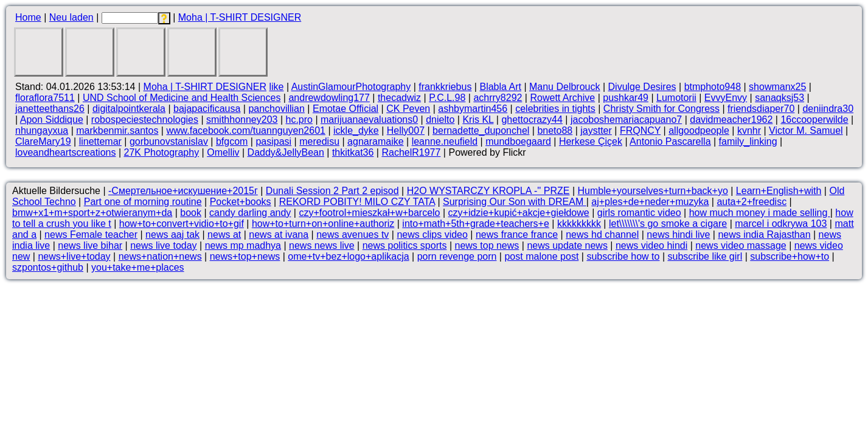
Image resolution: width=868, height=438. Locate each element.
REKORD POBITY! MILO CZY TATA (357, 202)
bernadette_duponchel (481, 130)
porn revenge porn (457, 256)
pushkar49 (626, 98)
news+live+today (74, 256)
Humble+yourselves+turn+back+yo (653, 191)
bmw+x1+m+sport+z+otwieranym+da (92, 213)
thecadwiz (399, 98)
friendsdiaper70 (761, 109)
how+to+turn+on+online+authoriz (323, 224)
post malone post (541, 256)
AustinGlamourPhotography (351, 87)
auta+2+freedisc (752, 202)
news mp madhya (243, 245)
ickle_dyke (356, 130)
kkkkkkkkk (579, 224)
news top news (487, 245)
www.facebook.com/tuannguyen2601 (246, 130)
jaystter (596, 130)
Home (28, 17)
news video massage (741, 245)
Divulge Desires (642, 87)
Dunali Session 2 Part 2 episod (332, 191)
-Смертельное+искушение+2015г (183, 191)
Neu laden (71, 17)
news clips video (432, 235)
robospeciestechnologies (145, 120)
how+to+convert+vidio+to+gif (182, 224)
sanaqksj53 (779, 98)
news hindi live (678, 235)
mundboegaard (518, 141)
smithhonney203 (242, 120)
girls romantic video (639, 213)
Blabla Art (500, 87)
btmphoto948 (713, 87)
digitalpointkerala (129, 109)
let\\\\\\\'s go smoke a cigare (668, 224)
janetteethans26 (50, 109)
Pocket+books (241, 202)
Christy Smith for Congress (661, 109)
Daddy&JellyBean (286, 152)
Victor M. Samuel (806, 130)
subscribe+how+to (790, 256)
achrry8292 (498, 98)
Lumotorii (676, 98)
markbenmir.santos (117, 130)
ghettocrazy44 (532, 120)
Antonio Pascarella (670, 141)
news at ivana (279, 235)
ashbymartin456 (473, 109)
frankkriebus (445, 87)
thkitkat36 (353, 152)
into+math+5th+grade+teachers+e (476, 224)
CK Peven (408, 109)
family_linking (748, 141)
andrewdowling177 (329, 98)
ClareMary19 (43, 141)
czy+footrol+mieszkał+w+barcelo (369, 213)
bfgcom (232, 141)
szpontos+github (48, 267)
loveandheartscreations (65, 152)
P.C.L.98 (447, 98)
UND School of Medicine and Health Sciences (182, 98)
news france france (517, 235)
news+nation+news (160, 256)
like (276, 87)
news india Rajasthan (764, 235)
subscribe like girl (705, 256)
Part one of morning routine (143, 202)
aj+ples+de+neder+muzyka (650, 202)
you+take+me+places (138, 267)
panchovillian (276, 109)
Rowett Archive (562, 98)
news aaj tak (172, 235)
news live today (163, 245)
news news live (322, 245)
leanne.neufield (445, 141)
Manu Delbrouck (565, 87)
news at (224, 235)
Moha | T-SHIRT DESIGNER (240, 17)
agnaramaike (376, 141)
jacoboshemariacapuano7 (626, 120)
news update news (567, 245)
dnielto (440, 120)
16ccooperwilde (814, 120)
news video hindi (651, 245)
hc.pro (299, 120)
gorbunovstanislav (169, 141)
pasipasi (273, 141)
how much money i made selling (760, 213)
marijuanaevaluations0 (369, 120)
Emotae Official (345, 109)
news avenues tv (352, 235)
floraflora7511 (45, 98)
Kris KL (478, 120)
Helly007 (406, 130)
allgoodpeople (699, 130)
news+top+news (245, 256)
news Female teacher (91, 235)
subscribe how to (623, 256)
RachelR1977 (411, 152)
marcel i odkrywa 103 (781, 224)
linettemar (100, 141)
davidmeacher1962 (731, 120)
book (191, 213)
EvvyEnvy (726, 98)
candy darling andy (250, 213)
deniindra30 (828, 109)
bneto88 (555, 130)
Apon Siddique (52, 120)
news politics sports (405, 245)
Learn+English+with (779, 191)
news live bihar (90, 245)
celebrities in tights (555, 109)
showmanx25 (777, 87)
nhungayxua (42, 130)
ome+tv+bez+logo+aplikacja (348, 256)
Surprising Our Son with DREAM (515, 202)
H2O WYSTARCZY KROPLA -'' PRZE (488, 191)
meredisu (319, 141)
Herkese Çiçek (591, 141)
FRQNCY (640, 130)
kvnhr (749, 130)
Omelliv (223, 152)
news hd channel (602, 235)
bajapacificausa (207, 109)
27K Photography (161, 152)
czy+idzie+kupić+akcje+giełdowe (519, 213)
